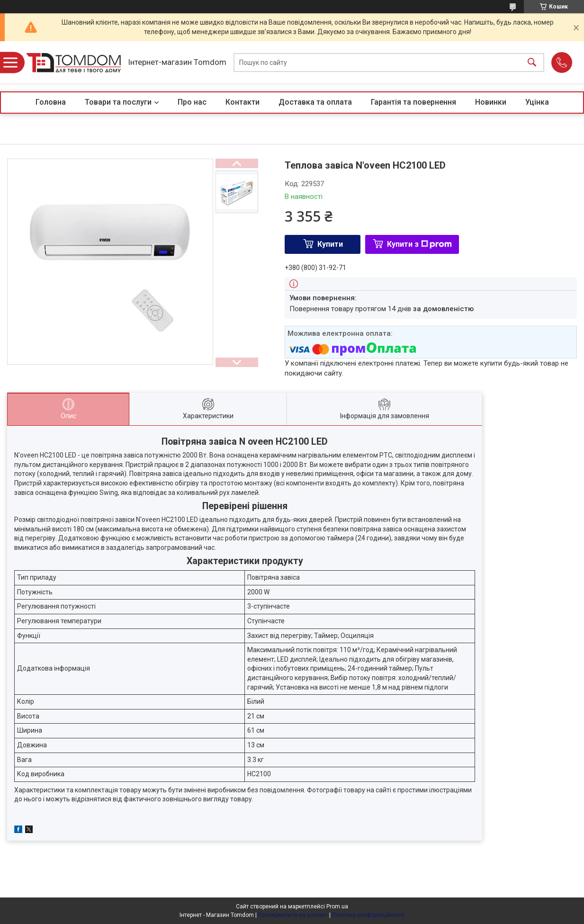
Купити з (419, 244)
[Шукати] (532, 63)
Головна (51, 102)
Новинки (491, 102)
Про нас (192, 102)
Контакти (243, 102)
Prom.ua (337, 906)
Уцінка (537, 102)
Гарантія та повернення (413, 102)
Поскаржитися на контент (293, 915)
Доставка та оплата (315, 102)
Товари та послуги (118, 102)
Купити (330, 244)
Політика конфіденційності (368, 915)
